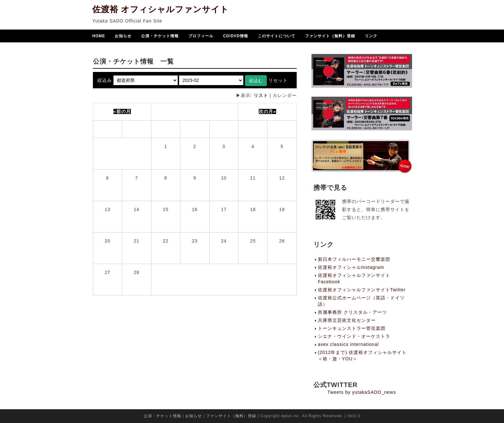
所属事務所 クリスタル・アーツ (352, 312)
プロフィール (201, 37)
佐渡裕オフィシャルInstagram (351, 267)
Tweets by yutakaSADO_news (362, 392)
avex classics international (348, 344)
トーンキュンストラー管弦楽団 (352, 328)
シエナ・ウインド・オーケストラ (354, 336)
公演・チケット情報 (160, 37)
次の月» (267, 111)
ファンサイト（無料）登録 (330, 37)
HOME (99, 37)
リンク (371, 37)
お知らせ (123, 37)
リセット (278, 80)
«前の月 (122, 111)
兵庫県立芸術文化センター (347, 320)
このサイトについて (277, 37)
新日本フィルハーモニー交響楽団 (354, 259)
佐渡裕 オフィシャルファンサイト (161, 10)
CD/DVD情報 (236, 37)
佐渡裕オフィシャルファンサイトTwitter (362, 290)
